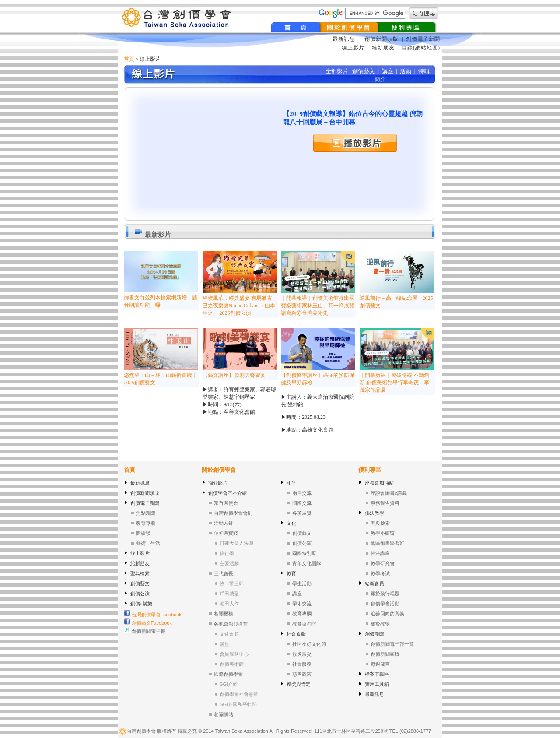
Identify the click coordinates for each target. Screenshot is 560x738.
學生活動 (302, 583)
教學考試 (380, 573)
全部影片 (337, 71)
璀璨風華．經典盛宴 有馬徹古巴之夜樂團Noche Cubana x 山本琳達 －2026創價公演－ (239, 306)
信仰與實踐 (226, 533)
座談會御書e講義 (389, 493)
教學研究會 (383, 563)
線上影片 (353, 48)
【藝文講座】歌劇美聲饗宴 (234, 375)
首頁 (129, 59)
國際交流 (302, 503)
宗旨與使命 (226, 503)
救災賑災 (302, 654)
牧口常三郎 (232, 583)
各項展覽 (302, 513)
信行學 (227, 553)
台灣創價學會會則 (233, 513)
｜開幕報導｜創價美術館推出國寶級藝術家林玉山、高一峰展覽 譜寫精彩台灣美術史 (318, 306)
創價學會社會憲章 (239, 694)
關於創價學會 (219, 470)
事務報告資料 (385, 503)
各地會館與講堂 (231, 624)
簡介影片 (218, 483)
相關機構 (224, 614)
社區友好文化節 (309, 644)
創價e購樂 (141, 604)
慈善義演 (302, 674)
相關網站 (224, 714)
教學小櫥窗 (383, 533)
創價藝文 (140, 583)
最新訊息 (345, 39)
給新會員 (374, 583)
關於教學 (380, 624)
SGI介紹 (229, 684)
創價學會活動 (385, 604)
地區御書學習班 (387, 543)
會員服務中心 (234, 654)
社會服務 (302, 664)
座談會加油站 (379, 483)
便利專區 (370, 470)
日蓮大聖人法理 (236, 543)
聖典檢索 (140, 573)
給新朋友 (383, 48)
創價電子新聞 (423, 39)
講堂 (224, 644)
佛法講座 (380, 553)
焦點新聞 (146, 513)
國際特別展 (304, 553)
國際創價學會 (228, 674)
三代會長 (224, 573)
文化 (291, 523)
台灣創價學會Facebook (153, 615)
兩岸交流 (302, 493)
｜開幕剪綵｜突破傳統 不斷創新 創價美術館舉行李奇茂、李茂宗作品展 (394, 383)
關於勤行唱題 (385, 594)
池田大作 (229, 604)
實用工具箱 (377, 684)
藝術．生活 (148, 543)
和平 (291, 483)
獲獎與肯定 (299, 684)
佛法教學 (374, 513)
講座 (297, 594)
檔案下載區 (377, 674)
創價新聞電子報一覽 (392, 644)
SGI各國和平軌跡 (238, 704)
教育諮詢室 (304, 624)
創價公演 (140, 594)
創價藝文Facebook (148, 623)
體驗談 (143, 533)
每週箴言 (380, 664)
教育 (291, 573)
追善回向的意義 (387, 614)
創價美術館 (232, 664)
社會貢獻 (296, 634)
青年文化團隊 (307, 563)
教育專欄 (146, 523)
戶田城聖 (229, 594)
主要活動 (229, 563)
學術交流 (302, 604)
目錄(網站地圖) (421, 48)
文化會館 (229, 634)
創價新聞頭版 (382, 39)
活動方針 (224, 523)
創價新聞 (374, 634)
